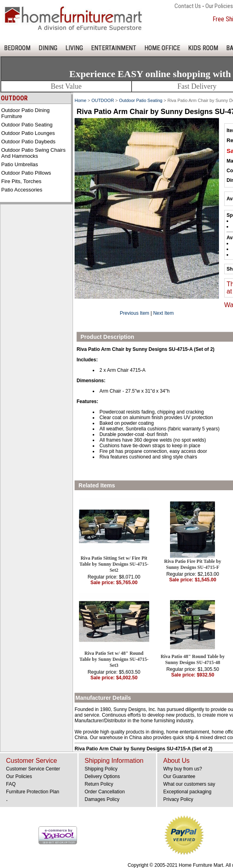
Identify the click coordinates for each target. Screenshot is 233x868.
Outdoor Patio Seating (27, 125)
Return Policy (99, 784)
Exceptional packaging (187, 792)
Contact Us (188, 6)
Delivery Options (102, 776)
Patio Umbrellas (20, 164)
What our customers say (189, 784)
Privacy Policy (178, 799)
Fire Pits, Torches (21, 181)
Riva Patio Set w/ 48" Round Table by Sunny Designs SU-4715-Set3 (114, 659)
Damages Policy (102, 799)
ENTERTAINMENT (114, 48)
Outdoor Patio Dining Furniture (25, 113)
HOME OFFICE (162, 48)
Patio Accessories (22, 190)
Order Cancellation (105, 792)
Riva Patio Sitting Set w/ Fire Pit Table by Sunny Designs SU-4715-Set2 (114, 564)
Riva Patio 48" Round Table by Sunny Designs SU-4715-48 (193, 659)
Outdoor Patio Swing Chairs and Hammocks (33, 153)
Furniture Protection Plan (33, 792)
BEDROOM (17, 48)
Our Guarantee (179, 776)
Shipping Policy (101, 769)
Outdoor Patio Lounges (28, 133)
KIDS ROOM (203, 48)
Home (80, 100)
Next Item (163, 313)
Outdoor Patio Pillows (26, 173)
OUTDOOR (103, 100)
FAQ (11, 784)
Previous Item (135, 313)
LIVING (74, 48)
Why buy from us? (183, 769)
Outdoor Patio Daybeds (28, 142)
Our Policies (219, 6)
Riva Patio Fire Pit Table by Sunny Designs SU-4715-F (192, 564)
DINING (48, 48)
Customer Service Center (33, 769)
